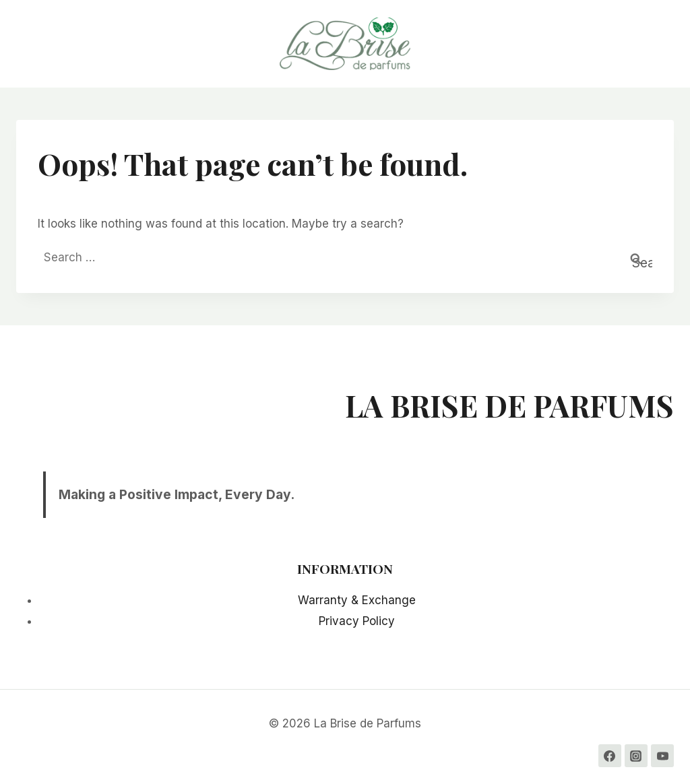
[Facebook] (610, 756)
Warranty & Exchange (357, 600)
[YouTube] (662, 756)
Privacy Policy (357, 621)
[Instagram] (636, 756)
